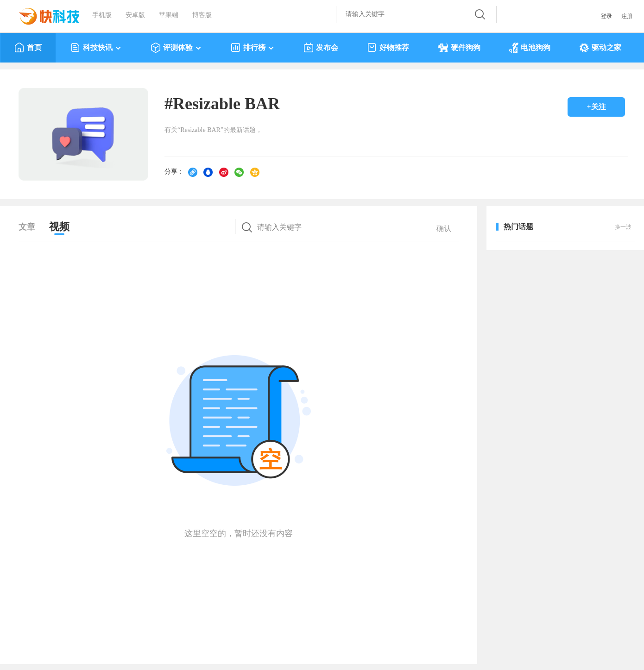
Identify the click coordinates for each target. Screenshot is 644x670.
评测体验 (176, 48)
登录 (606, 16)
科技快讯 (96, 48)
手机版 (102, 15)
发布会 (321, 48)
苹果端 (169, 15)
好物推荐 (388, 48)
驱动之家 (600, 48)
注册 (627, 16)
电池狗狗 (530, 48)
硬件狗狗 (459, 48)
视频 (59, 227)
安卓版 (135, 15)
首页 (28, 48)
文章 (27, 227)
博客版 (202, 15)
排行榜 (253, 48)
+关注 (596, 107)
